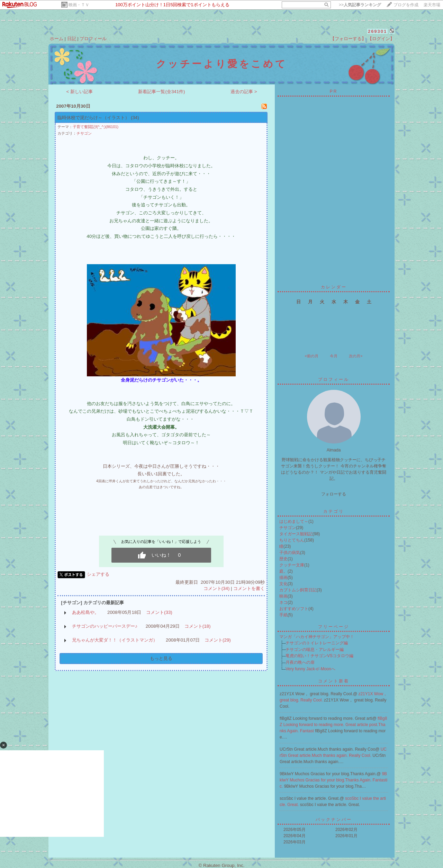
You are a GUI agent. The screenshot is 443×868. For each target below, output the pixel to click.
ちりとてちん (292, 540)
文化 (283, 584)
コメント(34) (217, 588)
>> (360, 5)
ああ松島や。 (85, 612)
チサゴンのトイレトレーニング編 (317, 643)
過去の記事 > (244, 92)
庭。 (283, 571)
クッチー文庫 (292, 565)
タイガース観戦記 (296, 534)
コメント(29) (218, 640)
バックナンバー (334, 820)
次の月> (356, 356)
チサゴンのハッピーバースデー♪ (105, 626)
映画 (283, 596)
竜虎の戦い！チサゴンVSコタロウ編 (319, 656)
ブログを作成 (406, 5)
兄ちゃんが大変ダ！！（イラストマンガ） (115, 640)
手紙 (283, 615)
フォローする (334, 494)
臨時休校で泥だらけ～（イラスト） (93, 118)
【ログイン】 (381, 39)
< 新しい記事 (80, 92)
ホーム (57, 39)
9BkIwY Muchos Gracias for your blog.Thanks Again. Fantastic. (333, 780)
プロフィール (93, 39)
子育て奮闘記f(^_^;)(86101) (96, 127)
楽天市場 (432, 5)
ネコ (283, 602)
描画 (283, 578)
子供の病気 (290, 553)
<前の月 (311, 356)
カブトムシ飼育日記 (298, 590)
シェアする (98, 574)
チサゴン (84, 133)
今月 (334, 356)
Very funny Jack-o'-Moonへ (310, 669)
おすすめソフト (294, 609)
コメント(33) (159, 612)
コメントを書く (249, 588)
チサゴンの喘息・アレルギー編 (315, 650)
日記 (72, 39)
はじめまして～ (294, 521)
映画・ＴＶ (79, 5)
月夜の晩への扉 (300, 662)
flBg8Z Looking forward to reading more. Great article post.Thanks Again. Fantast (333, 725)
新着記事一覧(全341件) (161, 92)
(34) (135, 118)
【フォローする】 (348, 39)
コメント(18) (198, 626)
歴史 (283, 559)
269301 (377, 31)
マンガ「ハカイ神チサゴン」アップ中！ (317, 637)
